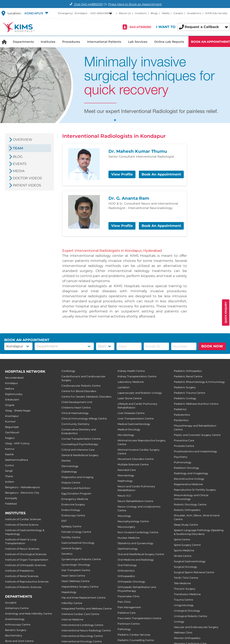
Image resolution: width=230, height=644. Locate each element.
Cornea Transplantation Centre (81, 439)
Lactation (124, 387)
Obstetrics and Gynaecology (135, 543)
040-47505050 (140, 27)
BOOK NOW (212, 346)
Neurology (124, 516)
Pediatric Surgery (185, 387)
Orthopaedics (126, 576)
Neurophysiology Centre (133, 521)
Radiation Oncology (187, 468)
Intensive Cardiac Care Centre (80, 614)
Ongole (10, 405)
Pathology (124, 629)
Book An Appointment (161, 174)
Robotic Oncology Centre (190, 504)
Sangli (9, 471)
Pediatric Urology (185, 398)
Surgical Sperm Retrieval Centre (194, 572)
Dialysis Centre (71, 483)
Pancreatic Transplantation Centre (139, 618)
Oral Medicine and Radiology (136, 560)
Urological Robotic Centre (190, 616)
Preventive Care (184, 440)
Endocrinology (71, 510)
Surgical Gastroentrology (190, 561)
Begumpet (12, 427)
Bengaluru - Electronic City (22, 493)
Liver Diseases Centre (131, 413)
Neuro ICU (124, 496)
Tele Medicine (182, 583)
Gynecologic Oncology (76, 565)
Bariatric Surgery (16, 630)
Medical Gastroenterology (134, 424)
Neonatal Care (127, 470)
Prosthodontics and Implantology (195, 451)
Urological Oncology (187, 611)
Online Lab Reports (169, 42)
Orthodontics (126, 571)
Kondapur (11, 383)
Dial (86, 4)
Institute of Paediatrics (19, 571)
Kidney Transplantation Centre (137, 376)
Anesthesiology (15, 619)
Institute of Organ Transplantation (27, 560)
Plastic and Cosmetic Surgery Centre (197, 435)
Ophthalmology (128, 549)
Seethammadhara (17, 460)
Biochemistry (14, 635)
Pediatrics (180, 409)
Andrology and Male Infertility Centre (28, 614)
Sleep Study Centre (186, 525)
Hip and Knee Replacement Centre (83, 598)
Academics (194, 13)
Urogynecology (184, 605)
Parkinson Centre (129, 624)
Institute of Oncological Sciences (26, 554)
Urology (179, 622)
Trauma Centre (183, 600)
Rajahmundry (14, 394)
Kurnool (10, 421)
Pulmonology (183, 462)
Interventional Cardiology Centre (82, 625)
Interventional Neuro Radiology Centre (86, 630)
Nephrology (125, 481)
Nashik (9, 454)
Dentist (66, 461)
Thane (9, 476)
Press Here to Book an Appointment (135, 4)
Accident (11, 603)
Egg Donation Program (76, 493)
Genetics (67, 554)
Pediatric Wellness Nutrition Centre (196, 404)
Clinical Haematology (75, 413)
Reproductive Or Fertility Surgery (195, 490)
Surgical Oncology (185, 567)
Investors (141, 13)
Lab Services (138, 42)
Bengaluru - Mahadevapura (22, 487)
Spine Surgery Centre (187, 545)
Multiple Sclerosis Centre (133, 464)
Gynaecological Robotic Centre (81, 559)
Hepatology (69, 592)
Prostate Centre (184, 446)
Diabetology (69, 472)
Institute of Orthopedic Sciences (25, 565)
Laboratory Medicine (131, 382)
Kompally (11, 498)
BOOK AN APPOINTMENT (210, 42)
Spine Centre (182, 539)
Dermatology (70, 466)
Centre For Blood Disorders (79, 391)
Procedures (71, 42)
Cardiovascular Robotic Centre (81, 386)
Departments (23, 42)
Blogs (154, 13)
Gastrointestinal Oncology (78, 543)
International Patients (104, 42)
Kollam (10, 482)
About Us (125, 13)
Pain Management (129, 607)
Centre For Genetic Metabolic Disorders (86, 397)
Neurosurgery (126, 527)
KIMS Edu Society (216, 13)
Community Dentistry (75, 424)
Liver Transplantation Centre (136, 418)
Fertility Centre (71, 537)
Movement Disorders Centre (136, 459)
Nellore (10, 389)
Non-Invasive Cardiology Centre (138, 532)
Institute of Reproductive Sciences (27, 582)
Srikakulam (12, 400)
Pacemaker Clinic (129, 596)
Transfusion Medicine (187, 594)
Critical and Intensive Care (78, 450)
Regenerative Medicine (188, 484)
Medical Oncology (129, 429)
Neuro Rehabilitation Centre (135, 501)
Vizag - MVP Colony (17, 443)
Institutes (48, 42)
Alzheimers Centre (17, 608)
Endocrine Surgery (73, 504)
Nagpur (10, 438)
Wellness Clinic (183, 633)
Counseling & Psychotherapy (80, 444)
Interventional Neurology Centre (82, 636)
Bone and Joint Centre (19, 641)
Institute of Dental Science (22, 525)
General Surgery (72, 548)
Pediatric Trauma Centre (189, 393)
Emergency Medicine (75, 499)
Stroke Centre (183, 556)
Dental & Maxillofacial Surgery (80, 455)
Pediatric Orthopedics (188, 371)
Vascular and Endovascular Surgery (196, 627)
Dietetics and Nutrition (76, 488)
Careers (178, 13)
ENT (64, 521)
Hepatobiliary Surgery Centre (80, 587)
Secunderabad (14, 378)
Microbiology (126, 435)
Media (166, 13)
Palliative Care (126, 613)
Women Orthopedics (187, 638)
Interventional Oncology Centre (82, 641)
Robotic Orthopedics (187, 510)
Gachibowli (12, 432)
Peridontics (181, 420)
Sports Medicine (184, 550)
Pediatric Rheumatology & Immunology (199, 382)
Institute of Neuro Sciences (22, 549)
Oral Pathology (127, 565)
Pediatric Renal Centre (188, 376)
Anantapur (12, 416)
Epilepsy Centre (71, 526)
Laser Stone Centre (130, 398)
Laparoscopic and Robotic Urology (140, 393)
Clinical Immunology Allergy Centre (84, 418)
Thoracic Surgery (185, 589)
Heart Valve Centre (73, 576)
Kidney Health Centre (131, 371)
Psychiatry (181, 457)
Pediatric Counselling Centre (136, 640)
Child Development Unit (77, 402)
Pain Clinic (124, 602)
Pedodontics (182, 415)
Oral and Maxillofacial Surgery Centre (141, 554)
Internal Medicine (72, 619)
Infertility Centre (72, 603)
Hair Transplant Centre (76, 570)
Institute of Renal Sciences (22, 576)
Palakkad (11, 504)
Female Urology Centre (76, 532)
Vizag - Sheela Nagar (18, 410)
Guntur (10, 465)
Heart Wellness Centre (75, 581)
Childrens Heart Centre (76, 408)
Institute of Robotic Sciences (23, 587)
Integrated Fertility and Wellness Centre (87, 609)
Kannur (10, 449)
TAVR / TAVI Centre (186, 578)
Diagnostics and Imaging (77, 477)
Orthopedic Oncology (131, 582)
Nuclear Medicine (129, 538)
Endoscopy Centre (73, 515)
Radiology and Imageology (191, 473)
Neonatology (126, 475)
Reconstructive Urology (189, 479)
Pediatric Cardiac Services (134, 635)
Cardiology (68, 371)
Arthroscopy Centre (18, 625)
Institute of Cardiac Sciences (23, 519)
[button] (36, 13)
